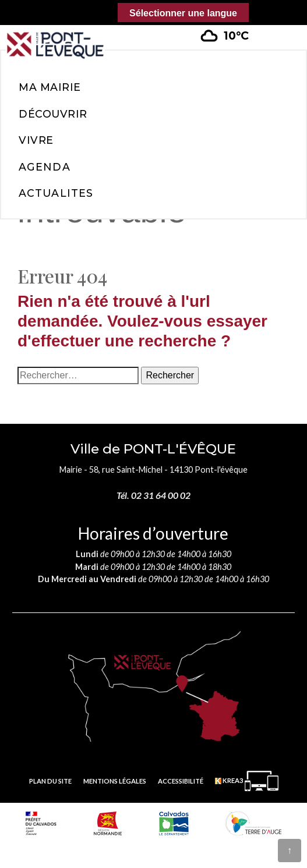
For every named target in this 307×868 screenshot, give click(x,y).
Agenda (45, 167)
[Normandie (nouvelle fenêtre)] (108, 823)
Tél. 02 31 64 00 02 (153, 495)
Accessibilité (181, 781)
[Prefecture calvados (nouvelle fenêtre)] (41, 823)
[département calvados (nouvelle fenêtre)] (174, 823)
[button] (278, 29)
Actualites (56, 193)
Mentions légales (115, 781)
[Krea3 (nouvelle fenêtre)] (247, 781)
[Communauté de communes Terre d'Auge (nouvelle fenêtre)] (253, 823)
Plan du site (50, 781)
